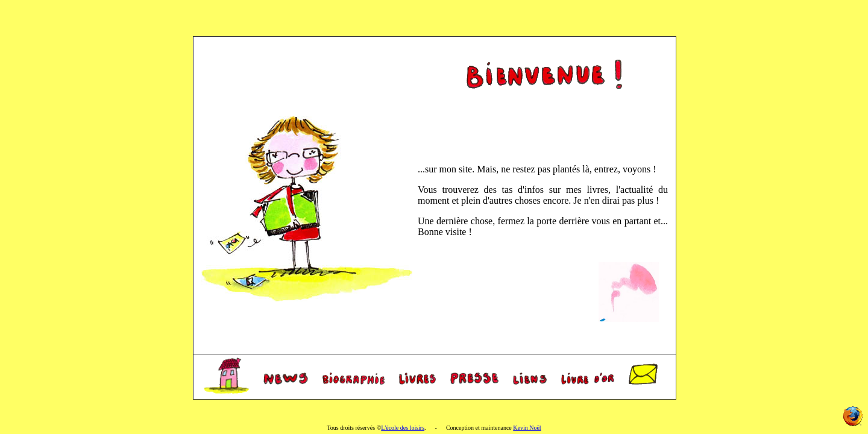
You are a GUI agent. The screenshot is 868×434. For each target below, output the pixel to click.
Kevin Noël (527, 428)
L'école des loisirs (403, 428)
